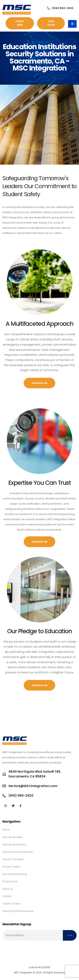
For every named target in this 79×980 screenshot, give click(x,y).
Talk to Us (51, 23)
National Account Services (18, 852)
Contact (7, 896)
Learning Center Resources (18, 911)
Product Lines (10, 882)
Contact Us (40, 383)
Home (6, 830)
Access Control (11, 867)
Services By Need (12, 837)
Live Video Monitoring (15, 874)
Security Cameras (13, 859)
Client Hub (20, 23)
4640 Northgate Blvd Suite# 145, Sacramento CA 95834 (35, 774)
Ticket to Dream (11, 904)
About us (8, 889)
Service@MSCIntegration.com (33, 786)
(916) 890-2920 (60, 8)
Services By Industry (14, 845)
